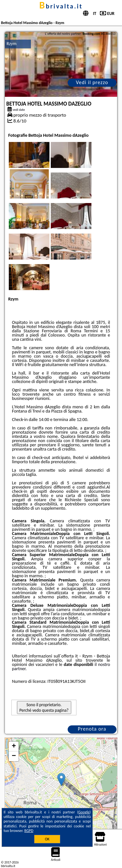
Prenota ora (92, 729)
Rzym (12, 44)
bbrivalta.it (61, 6)
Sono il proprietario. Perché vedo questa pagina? (44, 708)
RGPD (29, 831)
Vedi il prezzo (92, 82)
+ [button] (14, 747)
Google (84, 812)
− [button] (14, 756)
